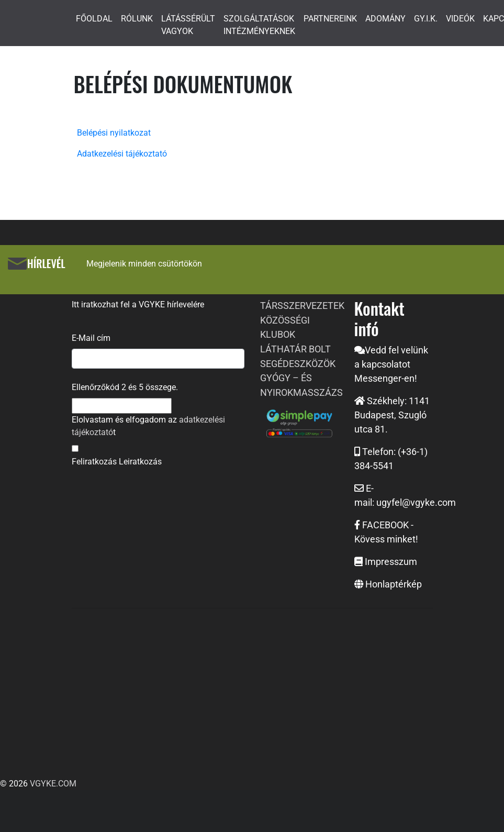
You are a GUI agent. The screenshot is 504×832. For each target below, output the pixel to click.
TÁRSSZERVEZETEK (302, 306)
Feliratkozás (94, 462)
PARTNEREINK (330, 19)
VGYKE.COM (53, 784)
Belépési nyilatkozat (114, 133)
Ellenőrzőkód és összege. (125, 387)
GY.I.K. (426, 19)
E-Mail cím (91, 338)
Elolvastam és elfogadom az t (148, 426)
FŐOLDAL (94, 19)
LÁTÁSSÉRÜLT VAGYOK (188, 25)
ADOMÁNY (385, 19)
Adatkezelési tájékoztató (122, 154)
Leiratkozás (140, 462)
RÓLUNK (137, 19)
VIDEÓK (460, 19)
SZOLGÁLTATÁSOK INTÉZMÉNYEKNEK (259, 25)
